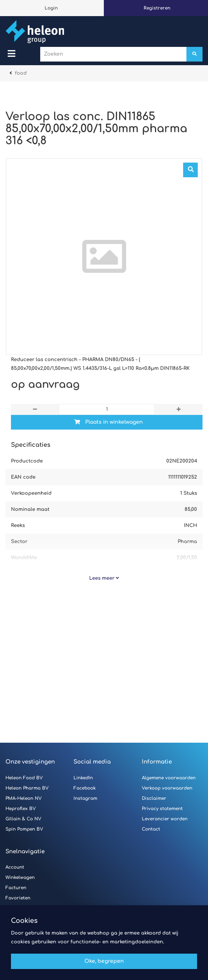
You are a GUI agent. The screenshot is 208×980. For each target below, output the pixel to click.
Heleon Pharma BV (27, 788)
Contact (151, 829)
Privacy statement (162, 809)
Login (51, 8)
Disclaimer (154, 798)
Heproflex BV (21, 809)
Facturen (16, 888)
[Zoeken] (194, 54)
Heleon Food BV (24, 778)
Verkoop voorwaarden (167, 788)
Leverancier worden (165, 819)
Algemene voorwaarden (169, 778)
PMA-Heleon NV (24, 798)
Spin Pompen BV (24, 829)
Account (15, 867)
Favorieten (18, 898)
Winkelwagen (20, 877)
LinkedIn (83, 778)
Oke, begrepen (104, 961)
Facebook (85, 788)
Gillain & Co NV (23, 819)
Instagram (85, 798)
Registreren (157, 8)
